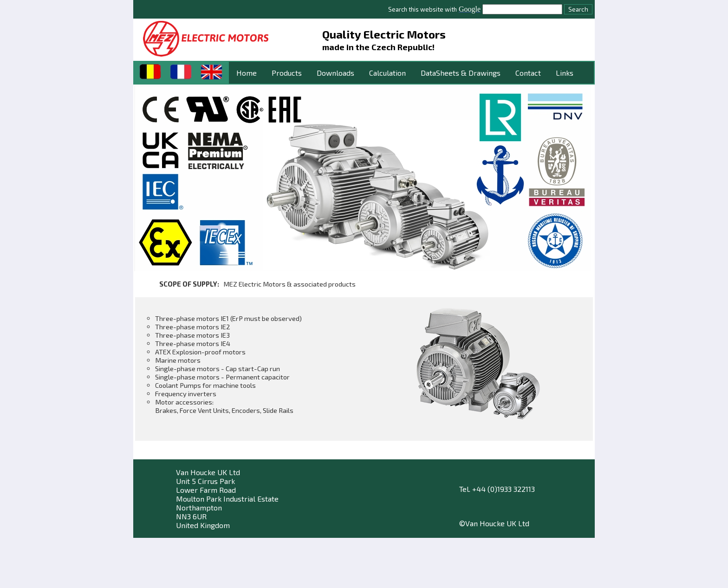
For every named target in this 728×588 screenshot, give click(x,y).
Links (565, 73)
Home (247, 73)
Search (578, 9)
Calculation (387, 73)
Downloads (335, 73)
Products (287, 73)
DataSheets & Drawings (461, 73)
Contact (528, 73)
